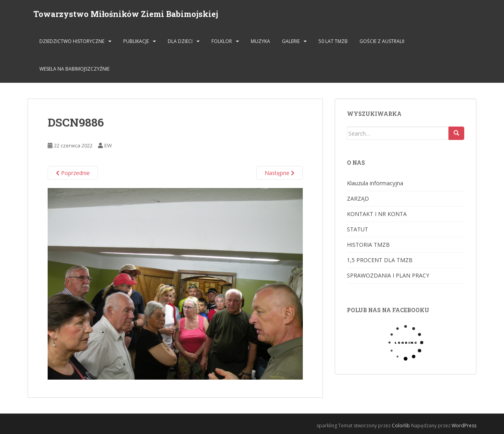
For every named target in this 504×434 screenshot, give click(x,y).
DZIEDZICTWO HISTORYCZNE (72, 41)
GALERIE (291, 41)
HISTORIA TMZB (368, 245)
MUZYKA (260, 41)
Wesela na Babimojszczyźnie (74, 69)
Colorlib (401, 426)
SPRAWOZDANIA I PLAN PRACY (388, 275)
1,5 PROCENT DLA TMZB (380, 260)
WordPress (464, 426)
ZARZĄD (358, 198)
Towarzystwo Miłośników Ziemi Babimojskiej (126, 14)
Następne (280, 173)
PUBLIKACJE (136, 41)
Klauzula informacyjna (375, 183)
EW (108, 145)
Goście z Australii (382, 41)
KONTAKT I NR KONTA (377, 214)
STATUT (358, 229)
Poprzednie (73, 173)
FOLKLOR (222, 41)
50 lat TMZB (333, 41)
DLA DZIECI (180, 41)
